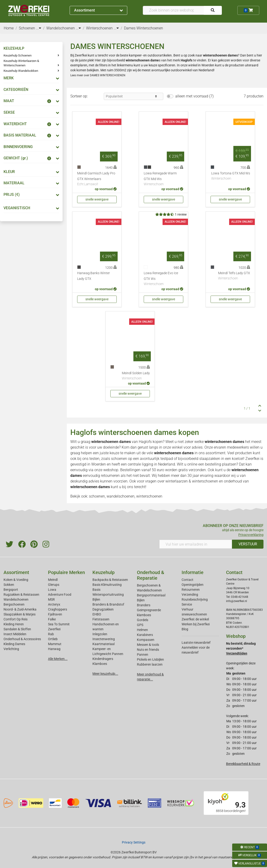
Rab (51, 634)
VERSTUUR (248, 544)
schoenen (97, 496)
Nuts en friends (148, 650)
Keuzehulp (104, 572)
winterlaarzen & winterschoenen (192, 481)
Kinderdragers (103, 659)
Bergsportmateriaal (151, 595)
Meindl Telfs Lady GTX (234, 276)
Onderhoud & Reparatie (151, 575)
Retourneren (191, 590)
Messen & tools (148, 645)
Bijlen (96, 599)
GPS (140, 625)
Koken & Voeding (16, 580)
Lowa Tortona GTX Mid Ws (231, 176)
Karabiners (145, 635)
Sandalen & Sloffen (17, 629)
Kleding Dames (14, 644)
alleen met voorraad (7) (194, 96)
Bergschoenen (14, 604)
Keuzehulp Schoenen (18, 55)
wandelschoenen (121, 496)
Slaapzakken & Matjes (20, 614)
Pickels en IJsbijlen (150, 659)
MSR (51, 599)
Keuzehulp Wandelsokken (21, 71)
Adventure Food (60, 595)
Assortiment (99, 10)
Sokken (9, 585)
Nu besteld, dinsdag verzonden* (241, 648)
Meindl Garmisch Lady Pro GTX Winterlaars (97, 179)
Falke (52, 619)
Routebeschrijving (195, 599)
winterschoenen (149, 496)
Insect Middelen (15, 634)
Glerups (54, 585)
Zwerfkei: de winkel (195, 619)
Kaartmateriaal (104, 644)
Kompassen (146, 640)
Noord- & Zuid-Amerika (20, 609)
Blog (185, 629)
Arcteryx (54, 604)
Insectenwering (104, 639)
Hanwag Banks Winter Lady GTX (94, 276)
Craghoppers (58, 609)
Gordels (143, 620)
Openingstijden (193, 585)
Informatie (193, 572)
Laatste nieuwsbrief (196, 643)
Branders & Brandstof (108, 604)
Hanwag (54, 649)
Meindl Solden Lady (136, 376)
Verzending (190, 595)
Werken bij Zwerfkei (196, 624)
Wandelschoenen (16, 599)
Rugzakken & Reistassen (21, 595)
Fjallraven (55, 614)
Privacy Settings (134, 842)
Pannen (143, 655)
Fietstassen (101, 619)
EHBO (97, 614)
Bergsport (11, 590)
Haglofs (145, 442)
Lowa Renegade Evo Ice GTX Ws (163, 279)
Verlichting (11, 649)
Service (187, 604)
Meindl (53, 580)
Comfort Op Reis (16, 619)
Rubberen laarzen (150, 664)
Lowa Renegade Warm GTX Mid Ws (163, 179)
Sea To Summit (59, 624)
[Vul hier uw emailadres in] (196, 544)
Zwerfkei (54, 629)
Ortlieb (53, 639)
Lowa (52, 590)
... (39, 28)
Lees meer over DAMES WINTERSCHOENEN (98, 75)
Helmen (142, 630)
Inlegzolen (100, 634)
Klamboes (100, 664)
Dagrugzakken (103, 609)
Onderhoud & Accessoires (22, 639)
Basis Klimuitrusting (107, 585)
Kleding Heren (14, 624)
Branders (144, 605)
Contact (187, 580)
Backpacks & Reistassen (110, 580)
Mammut (55, 644)
